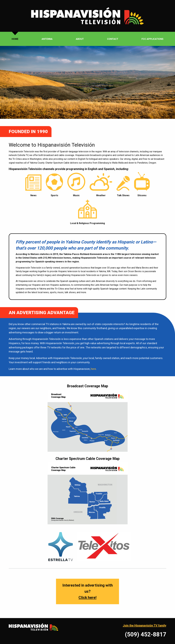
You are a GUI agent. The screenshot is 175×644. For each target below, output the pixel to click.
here (93, 369)
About (80, 39)
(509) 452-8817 (146, 634)
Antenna (47, 39)
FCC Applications (152, 39)
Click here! (87, 598)
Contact (113, 39)
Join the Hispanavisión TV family (145, 625)
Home (15, 39)
